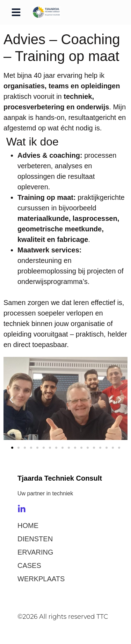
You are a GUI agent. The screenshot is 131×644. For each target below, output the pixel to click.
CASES (29, 565)
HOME (28, 526)
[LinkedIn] (22, 509)
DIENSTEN (35, 539)
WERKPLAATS (41, 579)
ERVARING (35, 552)
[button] (16, 12)
